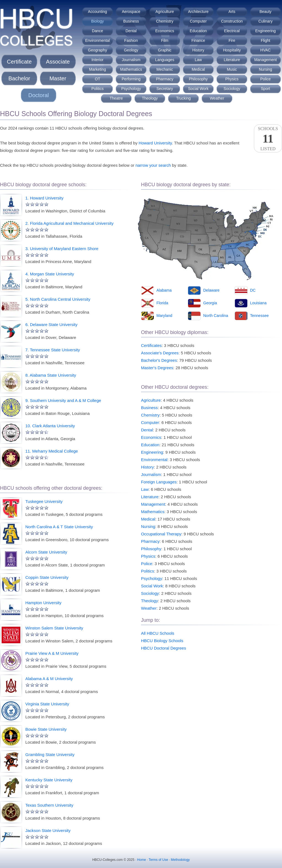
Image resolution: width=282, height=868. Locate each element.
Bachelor (19, 78)
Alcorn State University (46, 552)
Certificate (19, 62)
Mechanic (165, 69)
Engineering (266, 31)
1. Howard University (44, 198)
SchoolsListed (268, 139)
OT (97, 79)
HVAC (265, 50)
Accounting (97, 12)
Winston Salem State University (54, 628)
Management (265, 60)
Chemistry (165, 21)
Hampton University (43, 603)
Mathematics (131, 69)
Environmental (97, 40)
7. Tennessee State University (53, 350)
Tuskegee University (44, 501)
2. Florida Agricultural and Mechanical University (69, 223)
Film (165, 40)
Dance (97, 31)
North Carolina (216, 316)
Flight (265, 40)
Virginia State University (47, 704)
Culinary (265, 21)
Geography (97, 50)
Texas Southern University (49, 805)
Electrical (232, 31)
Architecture (198, 12)
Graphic (165, 50)
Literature (232, 60)
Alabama (164, 290)
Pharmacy (165, 79)
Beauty (265, 12)
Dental (131, 31)
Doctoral (39, 95)
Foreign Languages (159, 482)
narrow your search (153, 165)
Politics (97, 89)
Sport (265, 89)
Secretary (165, 89)
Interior (97, 60)
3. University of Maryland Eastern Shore (62, 249)
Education (198, 31)
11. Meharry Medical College (52, 451)
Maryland (164, 316)
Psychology (131, 89)
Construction (232, 21)
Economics (165, 31)
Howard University (155, 143)
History (198, 50)
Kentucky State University (49, 780)
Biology (97, 21)
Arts (232, 12)
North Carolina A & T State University (59, 527)
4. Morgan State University (50, 274)
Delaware (211, 290)
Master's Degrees (157, 368)
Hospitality (232, 50)
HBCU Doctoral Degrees (163, 648)
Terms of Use (158, 860)
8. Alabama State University (51, 375)
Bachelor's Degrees (159, 360)
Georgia (210, 303)
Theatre (116, 98)
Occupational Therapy (161, 534)
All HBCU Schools (158, 633)
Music (232, 69)
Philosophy (198, 79)
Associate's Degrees (160, 353)
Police (265, 79)
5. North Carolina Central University (58, 299)
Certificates (151, 345)
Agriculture (165, 12)
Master (58, 78)
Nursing (265, 69)
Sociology (232, 89)
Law (198, 60)
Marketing (97, 69)
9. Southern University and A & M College (63, 400)
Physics (232, 79)
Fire (232, 40)
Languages (165, 60)
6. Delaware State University (51, 325)
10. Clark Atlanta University (50, 426)
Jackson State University (48, 830)
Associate (58, 62)
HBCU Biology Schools (162, 641)
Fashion (131, 40)
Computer (198, 21)
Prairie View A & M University (52, 653)
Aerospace (131, 12)
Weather (217, 98)
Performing (131, 79)
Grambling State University (50, 755)
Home (142, 860)
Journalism (131, 60)
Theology (150, 98)
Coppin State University (47, 577)
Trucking (183, 98)
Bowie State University (46, 729)
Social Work (198, 89)
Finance (198, 40)
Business (131, 21)
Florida (162, 303)
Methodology (180, 860)
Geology (131, 50)
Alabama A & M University (49, 679)
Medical (198, 69)
